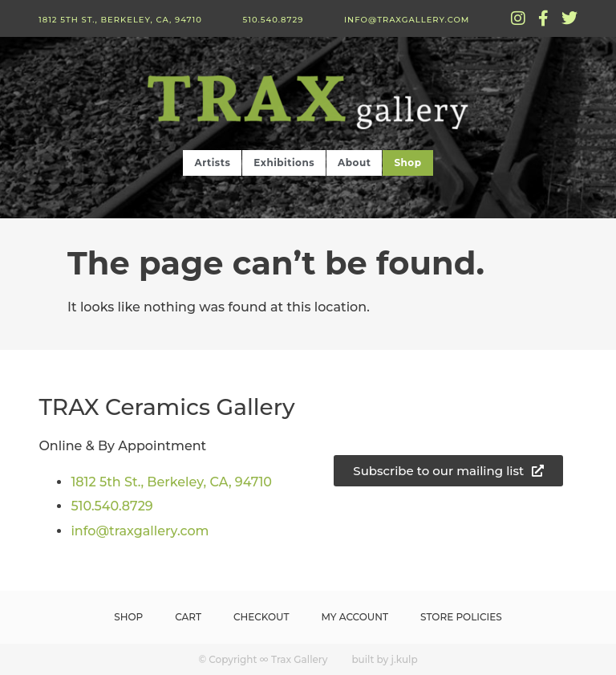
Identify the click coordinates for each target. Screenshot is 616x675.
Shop (407, 163)
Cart (188, 617)
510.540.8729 (273, 20)
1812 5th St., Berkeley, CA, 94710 (120, 20)
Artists (212, 163)
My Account (355, 617)
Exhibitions (284, 163)
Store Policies (461, 617)
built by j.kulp (384, 659)
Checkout (261, 617)
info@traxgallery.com (407, 20)
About (354, 163)
